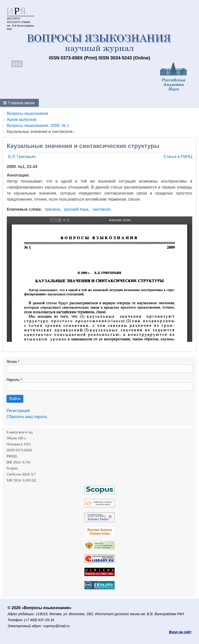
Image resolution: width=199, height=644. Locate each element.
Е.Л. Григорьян (22, 157)
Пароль (13, 380)
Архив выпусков (22, 119)
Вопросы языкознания (27, 113)
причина (53, 209)
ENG (17, 64)
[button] (19, 103)
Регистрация (18, 411)
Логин (12, 362)
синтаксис (102, 209)
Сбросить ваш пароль (27, 417)
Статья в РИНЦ (178, 157)
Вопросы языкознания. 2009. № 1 (38, 126)
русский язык (76, 209)
